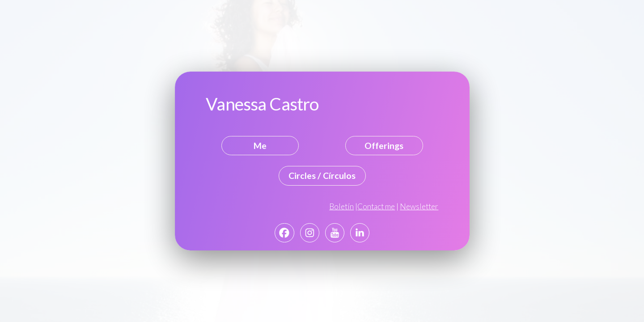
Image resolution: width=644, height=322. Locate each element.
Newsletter (419, 206)
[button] (284, 233)
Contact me (376, 206)
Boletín (341, 206)
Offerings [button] (384, 146)
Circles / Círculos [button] (322, 176)
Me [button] (260, 146)
